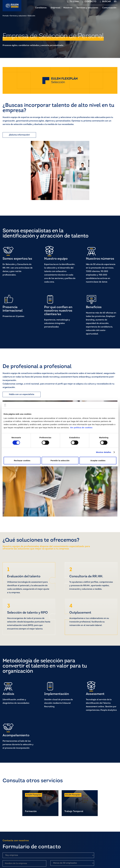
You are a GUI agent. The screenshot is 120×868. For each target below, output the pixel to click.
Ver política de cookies (81, 427)
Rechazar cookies (22, 460)
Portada (6, 16)
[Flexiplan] (12, 6)
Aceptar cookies (98, 460)
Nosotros (68, 8)
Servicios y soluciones (87, 8)
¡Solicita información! (19, 135)
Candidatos (41, 8)
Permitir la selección (60, 460)
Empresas (55, 8)
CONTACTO (90, 2)
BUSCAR (107, 2)
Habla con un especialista (22, 394)
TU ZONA (74, 2)
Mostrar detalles (104, 452)
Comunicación (109, 8)
